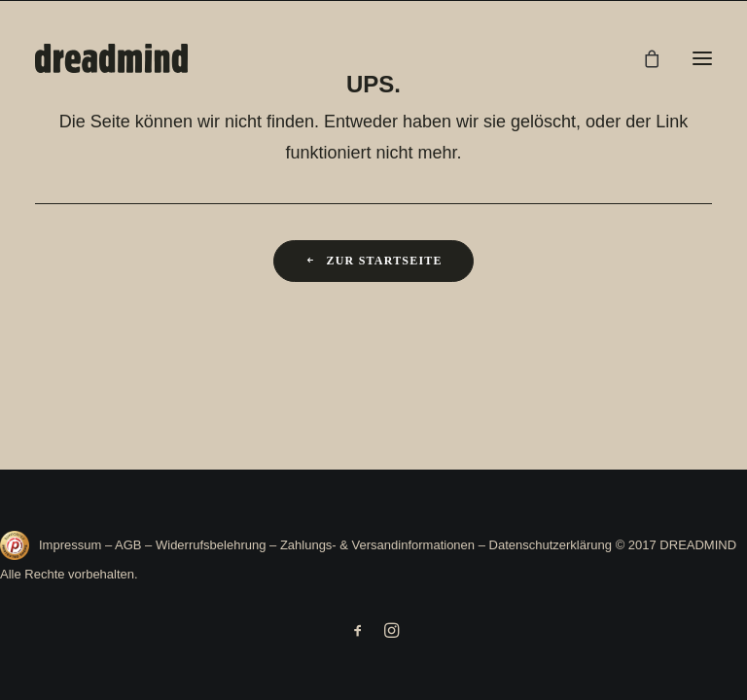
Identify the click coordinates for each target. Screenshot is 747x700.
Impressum (72, 545)
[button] (702, 58)
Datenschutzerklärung (551, 545)
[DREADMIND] (111, 58)
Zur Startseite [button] (373, 261)
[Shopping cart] (643, 58)
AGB (128, 545)
